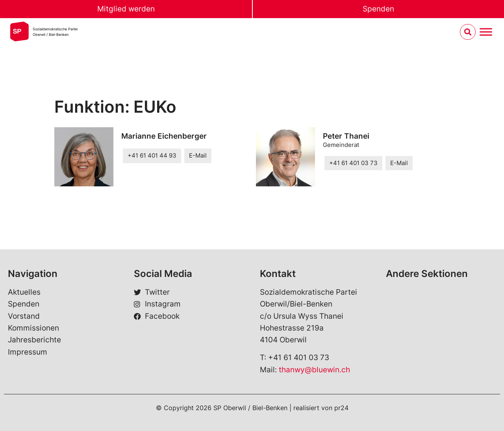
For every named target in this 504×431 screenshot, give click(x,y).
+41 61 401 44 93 (152, 155)
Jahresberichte (34, 340)
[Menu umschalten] (486, 32)
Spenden (378, 9)
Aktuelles (24, 292)
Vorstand (24, 316)
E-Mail (198, 155)
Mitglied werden (126, 9)
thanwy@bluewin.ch (314, 370)
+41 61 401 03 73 (353, 163)
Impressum (28, 352)
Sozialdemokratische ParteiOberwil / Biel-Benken (55, 32)
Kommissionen (33, 328)
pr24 (341, 408)
